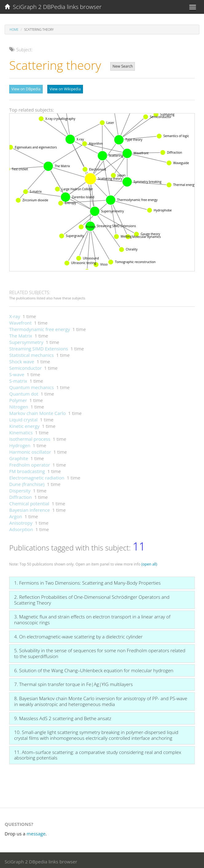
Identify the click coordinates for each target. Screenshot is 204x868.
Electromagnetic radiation (37, 476)
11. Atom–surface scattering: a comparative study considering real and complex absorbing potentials (98, 754)
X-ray (15, 315)
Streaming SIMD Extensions (39, 347)
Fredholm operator (30, 463)
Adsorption (21, 528)
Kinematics (21, 431)
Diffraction (21, 495)
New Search (123, 66)
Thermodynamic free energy (40, 328)
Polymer (18, 399)
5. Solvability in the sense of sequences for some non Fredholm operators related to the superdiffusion (100, 652)
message (36, 832)
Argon (16, 515)
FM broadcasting (27, 470)
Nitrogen (19, 405)
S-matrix (18, 379)
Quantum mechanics (31, 386)
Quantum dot (24, 392)
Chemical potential (29, 502)
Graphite (19, 457)
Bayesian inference (29, 508)
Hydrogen (20, 444)
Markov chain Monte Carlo (37, 412)
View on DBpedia (26, 89)
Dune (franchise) (27, 483)
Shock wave (22, 360)
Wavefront (20, 321)
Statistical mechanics (31, 353)
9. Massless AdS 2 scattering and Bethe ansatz (63, 717)
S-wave (17, 373)
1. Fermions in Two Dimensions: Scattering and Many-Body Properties (87, 581)
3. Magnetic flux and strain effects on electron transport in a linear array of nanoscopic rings (92, 618)
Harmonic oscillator (30, 450)
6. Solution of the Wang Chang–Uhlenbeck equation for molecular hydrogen (94, 669)
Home (14, 30)
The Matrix (21, 334)
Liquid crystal (23, 418)
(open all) (149, 563)
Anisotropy (21, 521)
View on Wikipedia (65, 89)
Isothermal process (30, 437)
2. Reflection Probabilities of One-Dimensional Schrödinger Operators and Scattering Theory (92, 598)
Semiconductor (25, 366)
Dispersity (20, 489)
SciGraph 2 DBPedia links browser (53, 7)
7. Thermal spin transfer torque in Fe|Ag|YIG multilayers (73, 683)
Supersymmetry (26, 341)
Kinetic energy (24, 424)
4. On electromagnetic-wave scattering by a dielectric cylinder (78, 635)
